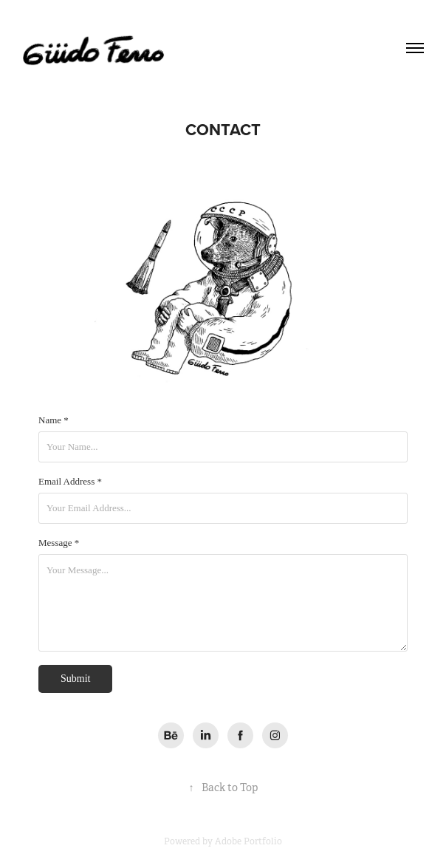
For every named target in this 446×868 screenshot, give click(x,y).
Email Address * (70, 481)
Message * (59, 543)
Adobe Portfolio (248, 841)
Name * (54, 420)
